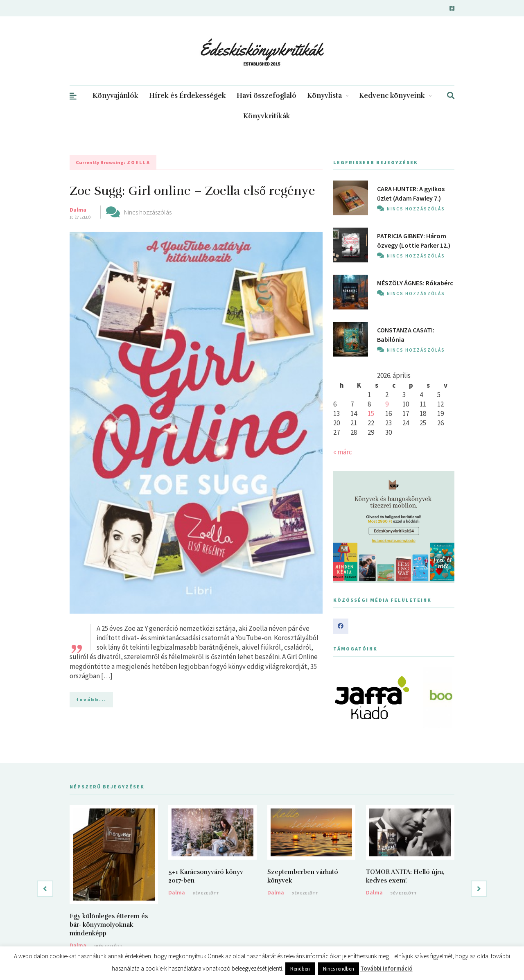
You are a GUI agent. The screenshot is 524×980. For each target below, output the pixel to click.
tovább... (91, 699)
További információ (386, 968)
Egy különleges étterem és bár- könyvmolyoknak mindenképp (109, 925)
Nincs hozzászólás (148, 212)
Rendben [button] (300, 969)
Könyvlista (328, 96)
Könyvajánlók (115, 96)
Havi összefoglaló (267, 96)
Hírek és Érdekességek (187, 96)
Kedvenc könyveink (395, 96)
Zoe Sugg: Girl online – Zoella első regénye (192, 191)
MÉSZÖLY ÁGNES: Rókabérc (415, 283)
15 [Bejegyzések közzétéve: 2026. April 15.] (371, 413)
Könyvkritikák (267, 116)
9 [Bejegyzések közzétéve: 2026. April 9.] (387, 404)
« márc (343, 452)
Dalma (78, 210)
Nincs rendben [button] (339, 969)
